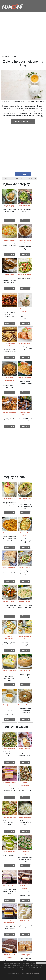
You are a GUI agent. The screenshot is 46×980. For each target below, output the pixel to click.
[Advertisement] (21, 34)
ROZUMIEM (41, 963)
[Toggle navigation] (42, 6)
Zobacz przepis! (9, 220)
